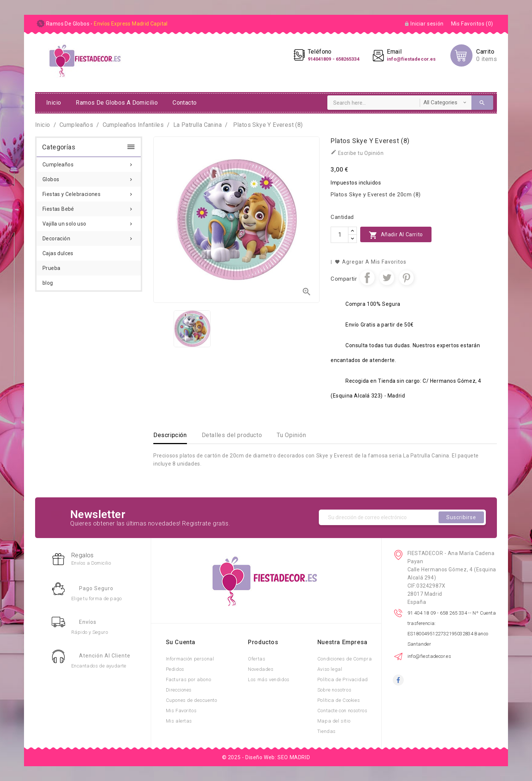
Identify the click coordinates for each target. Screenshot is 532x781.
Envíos (88, 622)
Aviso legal (330, 669)
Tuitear (387, 278)
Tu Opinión (291, 435)
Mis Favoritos (181, 711)
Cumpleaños (89, 162)
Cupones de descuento (192, 700)
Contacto (185, 103)
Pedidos (175, 669)
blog (48, 283)
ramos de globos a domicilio (117, 103)
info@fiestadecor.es (429, 656)
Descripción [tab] (170, 435)
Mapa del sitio (334, 721)
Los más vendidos (269, 679)
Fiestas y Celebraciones (89, 192)
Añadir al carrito (396, 235)
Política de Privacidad (343, 679)
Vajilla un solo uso (89, 222)
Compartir (367, 278)
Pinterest (406, 278)
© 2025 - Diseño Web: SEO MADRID (266, 757)
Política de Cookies (339, 700)
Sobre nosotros (334, 690)
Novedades (261, 669)
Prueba (51, 268)
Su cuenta (181, 642)
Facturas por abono (189, 679)
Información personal (190, 659)
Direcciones (179, 690)
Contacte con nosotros (342, 711)
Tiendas (327, 731)
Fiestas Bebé (89, 207)
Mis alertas (179, 721)
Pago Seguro (96, 588)
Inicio (54, 103)
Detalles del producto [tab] (232, 435)
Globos (89, 177)
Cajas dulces (58, 253)
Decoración (89, 236)
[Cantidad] (340, 235)
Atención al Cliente (105, 656)
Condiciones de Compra (345, 659)
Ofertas (257, 659)
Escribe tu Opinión (357, 153)
